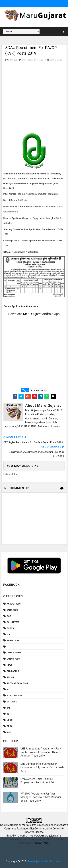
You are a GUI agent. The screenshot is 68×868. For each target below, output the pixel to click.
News (10, 665)
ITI (8, 647)
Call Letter (13, 622)
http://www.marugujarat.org (45, 836)
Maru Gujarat (32, 314)
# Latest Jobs (38, 390)
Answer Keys (14, 604)
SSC (9, 690)
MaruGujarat (29, 825)
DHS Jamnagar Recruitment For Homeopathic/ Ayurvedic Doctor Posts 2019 (42, 767)
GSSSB (10, 629)
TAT (8, 708)
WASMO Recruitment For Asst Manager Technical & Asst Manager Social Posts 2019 (41, 797)
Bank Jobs (12, 610)
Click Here (32, 306)
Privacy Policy (41, 843)
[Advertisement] (34, 98)
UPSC (10, 720)
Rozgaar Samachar (17, 684)
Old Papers (13, 671)
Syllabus (12, 702)
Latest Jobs (56, 60)
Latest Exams (14, 653)
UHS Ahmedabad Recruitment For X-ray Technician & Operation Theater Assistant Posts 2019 (41, 752)
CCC (9, 616)
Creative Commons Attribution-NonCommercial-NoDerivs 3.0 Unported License (36, 829)
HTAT (9, 635)
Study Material (15, 696)
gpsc (10, 726)
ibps (9, 732)
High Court (13, 641)
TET (9, 714)
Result (10, 677)
